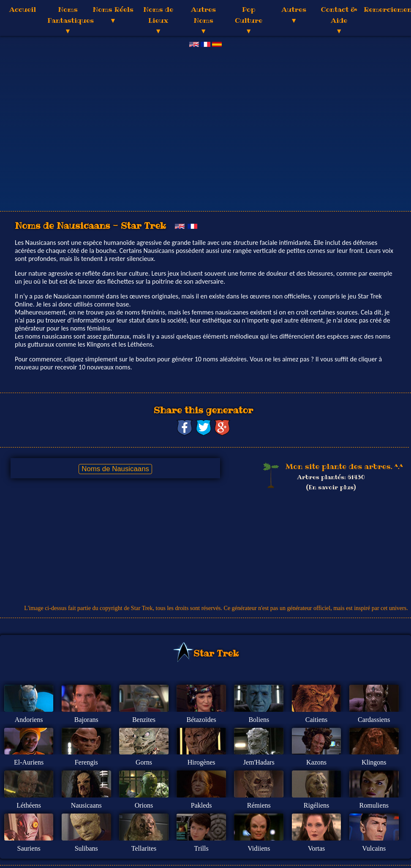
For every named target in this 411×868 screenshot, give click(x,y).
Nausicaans (86, 805)
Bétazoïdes (201, 720)
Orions (144, 805)
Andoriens (29, 720)
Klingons (374, 762)
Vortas (317, 848)
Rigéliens (316, 805)
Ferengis (86, 762)
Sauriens (29, 848)
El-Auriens (29, 762)
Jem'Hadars (259, 762)
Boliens (259, 720)
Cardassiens (374, 720)
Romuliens (374, 805)
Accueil (23, 9)
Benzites (144, 720)
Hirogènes (201, 762)
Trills (201, 848)
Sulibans (86, 848)
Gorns (144, 762)
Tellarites (144, 848)
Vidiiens (259, 848)
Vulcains (374, 848)
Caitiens (316, 720)
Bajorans (86, 720)
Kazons (316, 762)
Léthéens (29, 805)
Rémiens (259, 805)
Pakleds (201, 805)
